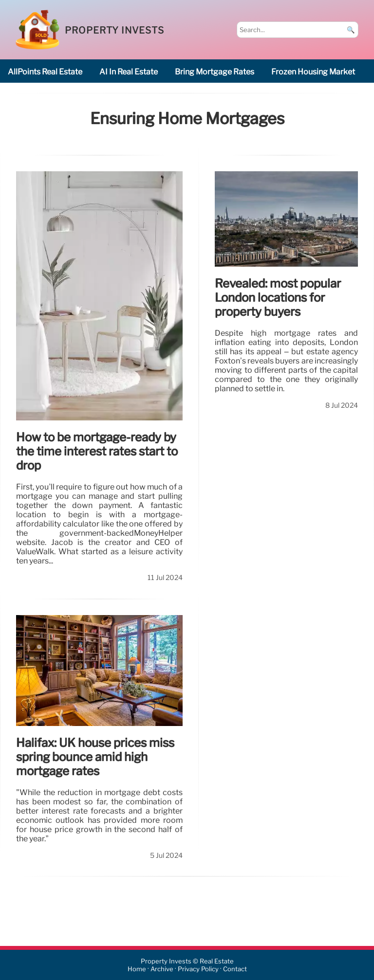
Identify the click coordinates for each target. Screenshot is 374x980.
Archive (162, 969)
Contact (235, 969)
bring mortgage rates (215, 72)
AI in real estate (129, 72)
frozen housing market (313, 72)
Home (137, 969)
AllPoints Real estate (45, 72)
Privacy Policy (198, 969)
